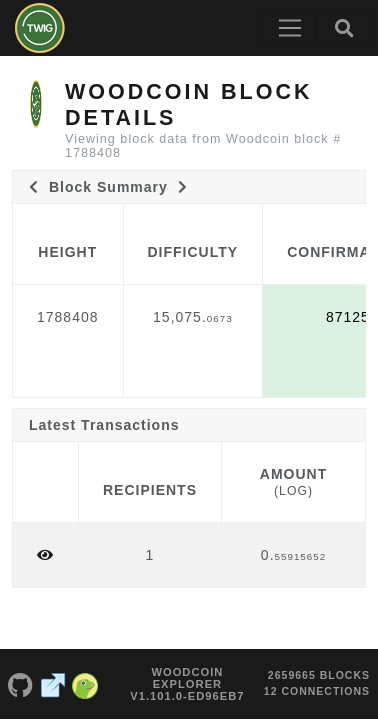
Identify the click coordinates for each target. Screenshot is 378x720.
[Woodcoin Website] (53, 684)
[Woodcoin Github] (20, 684)
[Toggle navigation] (290, 28)
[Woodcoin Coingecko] (85, 684)
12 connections (317, 691)
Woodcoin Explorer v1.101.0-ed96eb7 (187, 684)
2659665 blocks (319, 675)
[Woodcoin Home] (40, 28)
